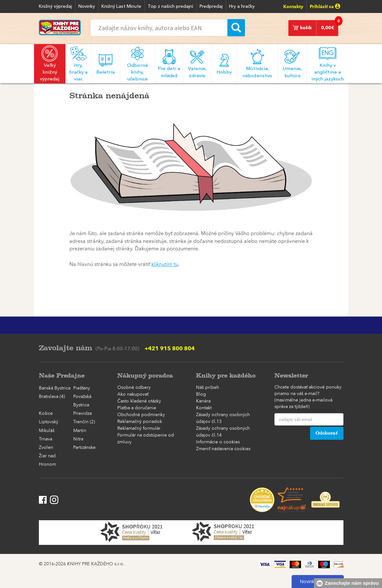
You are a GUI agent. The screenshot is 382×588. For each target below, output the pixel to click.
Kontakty (293, 6)
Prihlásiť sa (325, 6)
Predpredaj (211, 6)
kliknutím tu (165, 265)
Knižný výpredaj (55, 6)
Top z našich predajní (170, 6)
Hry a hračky (242, 6)
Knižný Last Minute (121, 6)
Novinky (87, 6)
